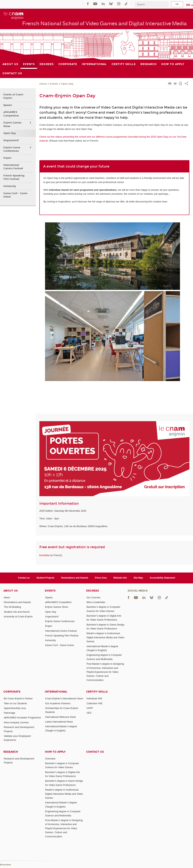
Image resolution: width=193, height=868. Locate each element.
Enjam (7, 158)
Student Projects (45, 578)
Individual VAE (94, 698)
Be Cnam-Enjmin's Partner (18, 698)
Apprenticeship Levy (15, 708)
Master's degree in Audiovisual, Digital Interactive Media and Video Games (105, 637)
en (188, 5)
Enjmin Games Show (12, 124)
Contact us (24, 578)
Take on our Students (15, 703)
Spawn (8, 105)
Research (11, 752)
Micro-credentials (96, 602)
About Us (11, 591)
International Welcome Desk (61, 717)
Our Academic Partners (58, 703)
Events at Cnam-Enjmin (14, 96)
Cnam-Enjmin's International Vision (64, 698)
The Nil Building (12, 607)
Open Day (67, 84)
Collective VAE (95, 703)
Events (54, 84)
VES (89, 713)
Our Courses (93, 597)
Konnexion (5, 865)
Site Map (138, 578)
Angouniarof (11, 140)
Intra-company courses (16, 722)
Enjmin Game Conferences (12, 149)
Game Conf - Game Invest (15, 195)
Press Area (101, 578)
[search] (152, 4)
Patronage (9, 713)
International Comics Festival (13, 167)
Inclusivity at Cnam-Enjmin (18, 617)
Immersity (10, 186)
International (56, 692)
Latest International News (59, 722)
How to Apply (55, 752)
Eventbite (44, 555)
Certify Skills (97, 692)
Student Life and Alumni (17, 612)
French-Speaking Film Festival (14, 177)
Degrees (93, 591)
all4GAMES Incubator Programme (22, 718)
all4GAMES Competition (11, 114)
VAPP (90, 708)
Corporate (12, 692)
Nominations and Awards (75, 578)
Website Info (120, 578)
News (7, 597)
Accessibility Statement (162, 578)
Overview (50, 759)
